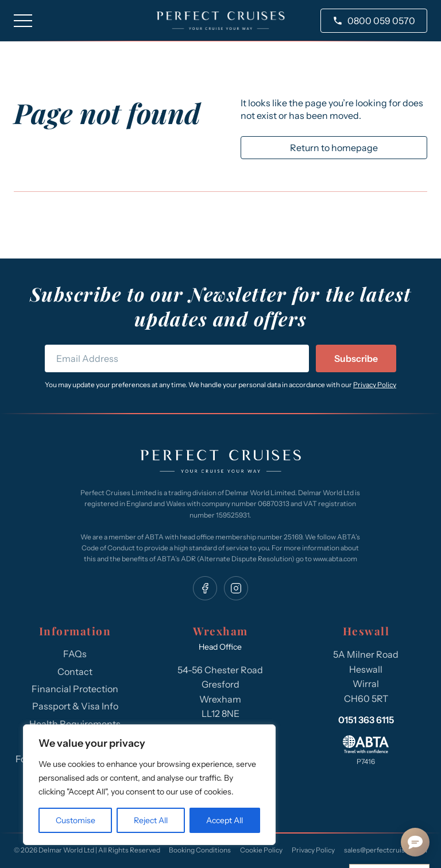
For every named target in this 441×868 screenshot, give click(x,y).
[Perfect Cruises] (220, 463)
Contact (75, 672)
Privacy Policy (375, 385)
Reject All (151, 820)
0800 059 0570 (381, 21)
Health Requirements (75, 724)
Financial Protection (75, 689)
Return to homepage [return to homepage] (334, 148)
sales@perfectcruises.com (386, 850)
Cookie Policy (261, 850)
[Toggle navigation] (23, 21)
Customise (76, 820)
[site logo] (221, 21)
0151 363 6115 (366, 720)
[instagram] (236, 588)
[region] (149, 785)
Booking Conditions (200, 850)
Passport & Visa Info (75, 706)
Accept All (225, 820)
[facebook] (205, 588)
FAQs (75, 654)
